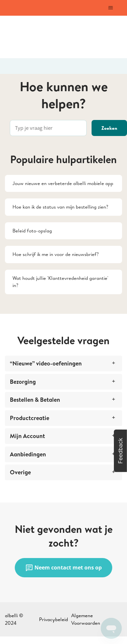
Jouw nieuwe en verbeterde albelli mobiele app (63, 183)
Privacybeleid (53, 619)
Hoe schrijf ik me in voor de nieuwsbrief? (56, 254)
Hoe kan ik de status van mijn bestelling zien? (60, 207)
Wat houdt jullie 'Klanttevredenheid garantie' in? (60, 282)
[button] (120, 451)
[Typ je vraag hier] (48, 128)
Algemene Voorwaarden (86, 619)
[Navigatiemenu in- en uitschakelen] (110, 8)
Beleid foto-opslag (32, 231)
